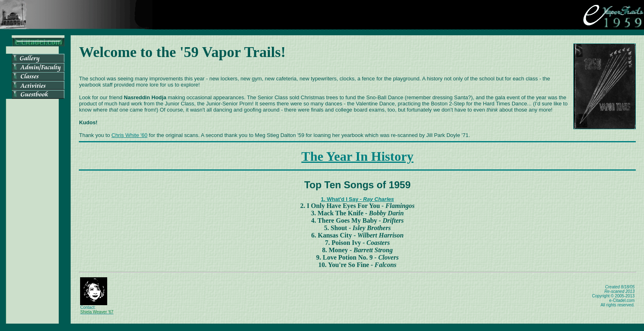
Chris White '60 (129, 135)
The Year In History (358, 156)
